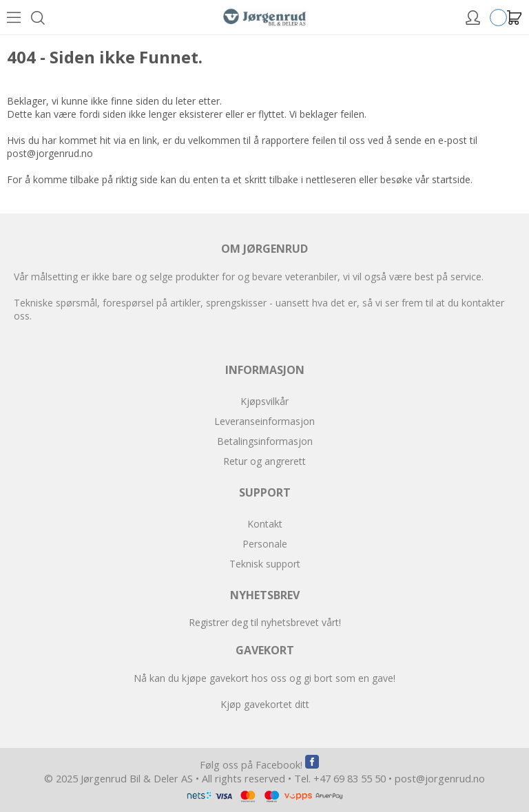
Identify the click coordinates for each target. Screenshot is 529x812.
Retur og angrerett (264, 461)
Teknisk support (265, 564)
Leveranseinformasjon (264, 421)
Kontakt (265, 524)
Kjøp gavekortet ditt (265, 704)
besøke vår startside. (426, 179)
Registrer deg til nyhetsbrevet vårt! (265, 622)
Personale (265, 544)
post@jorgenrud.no (50, 153)
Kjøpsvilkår (264, 401)
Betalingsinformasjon (265, 441)
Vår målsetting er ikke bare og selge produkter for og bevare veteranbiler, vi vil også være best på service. (249, 277)
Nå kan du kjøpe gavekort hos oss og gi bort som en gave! (264, 678)
